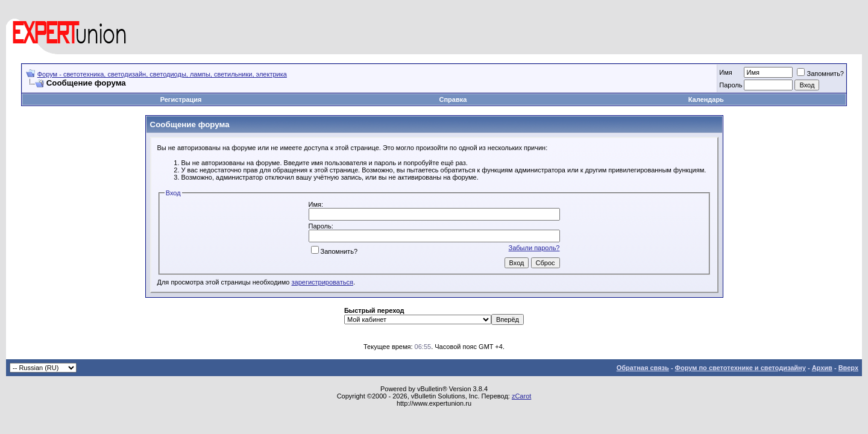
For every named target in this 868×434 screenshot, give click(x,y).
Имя (725, 72)
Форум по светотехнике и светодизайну (741, 368)
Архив (822, 368)
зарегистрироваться (322, 282)
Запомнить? (820, 74)
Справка (453, 99)
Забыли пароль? (534, 248)
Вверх (848, 368)
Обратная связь (643, 368)
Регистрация (181, 99)
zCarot (521, 396)
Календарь (706, 99)
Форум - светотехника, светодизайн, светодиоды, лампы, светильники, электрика (162, 74)
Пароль (731, 85)
